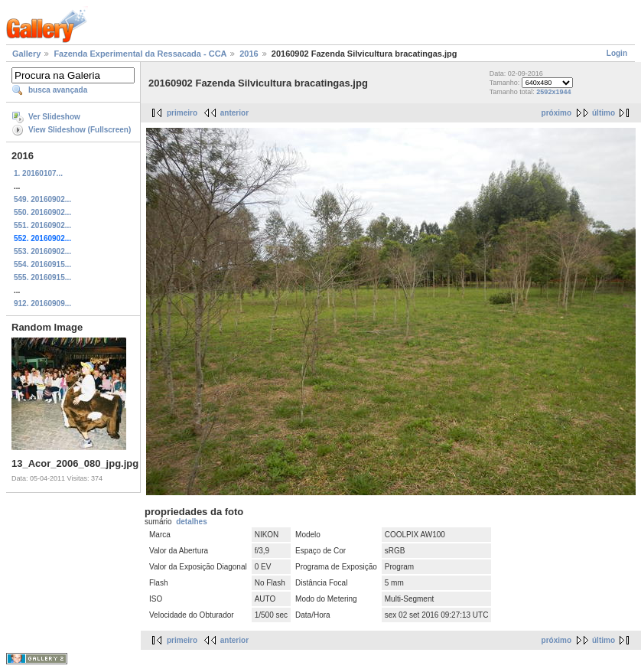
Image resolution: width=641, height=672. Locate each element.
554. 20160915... (42, 264)
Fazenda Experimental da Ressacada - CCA (140, 54)
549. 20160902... (42, 199)
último (604, 113)
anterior (234, 113)
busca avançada (58, 90)
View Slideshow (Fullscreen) (80, 130)
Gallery (26, 54)
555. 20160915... (42, 277)
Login (617, 53)
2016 (249, 54)
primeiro (182, 113)
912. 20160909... (42, 303)
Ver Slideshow (54, 117)
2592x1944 (553, 92)
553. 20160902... (42, 251)
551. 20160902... (42, 225)
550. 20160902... (42, 212)
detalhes (192, 522)
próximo (556, 113)
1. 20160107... (38, 173)
